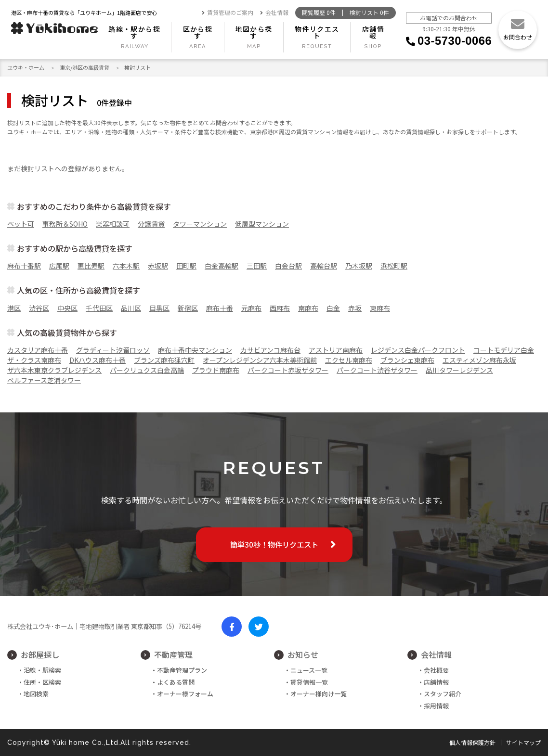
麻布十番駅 (24, 266)
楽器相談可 (113, 224)
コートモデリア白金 (504, 350)
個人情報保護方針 (472, 743)
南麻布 (308, 308)
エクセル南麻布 (349, 360)
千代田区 (99, 308)
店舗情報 (373, 32)
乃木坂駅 (359, 266)
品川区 (131, 308)
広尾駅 (59, 266)
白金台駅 (288, 266)
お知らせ (303, 654)
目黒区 (159, 308)
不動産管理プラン (182, 670)
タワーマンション (200, 224)
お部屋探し (40, 654)
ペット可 (21, 224)
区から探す (198, 32)
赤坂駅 (158, 266)
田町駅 (186, 266)
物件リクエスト (317, 32)
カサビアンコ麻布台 (270, 350)
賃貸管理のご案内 (228, 13)
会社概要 (436, 670)
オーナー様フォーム (185, 694)
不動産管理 (173, 654)
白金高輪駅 (222, 266)
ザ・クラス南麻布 (34, 360)
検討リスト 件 (369, 13)
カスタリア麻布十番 (38, 350)
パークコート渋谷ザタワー (377, 370)
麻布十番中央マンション (195, 350)
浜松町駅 (394, 266)
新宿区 (188, 308)
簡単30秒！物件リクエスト (274, 544)
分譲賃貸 (151, 224)
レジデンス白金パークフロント (418, 350)
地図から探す (254, 32)
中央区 (67, 308)
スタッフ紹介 (443, 694)
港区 (14, 308)
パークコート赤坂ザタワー (288, 370)
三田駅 (257, 266)
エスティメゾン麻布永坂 (479, 360)
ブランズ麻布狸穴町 (164, 360)
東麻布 (380, 308)
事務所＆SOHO (65, 224)
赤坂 (355, 308)
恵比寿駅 (91, 266)
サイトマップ (523, 743)
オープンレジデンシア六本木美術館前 (260, 360)
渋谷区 (39, 308)
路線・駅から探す (134, 32)
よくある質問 (176, 682)
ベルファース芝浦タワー (44, 380)
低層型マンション (262, 224)
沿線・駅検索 (42, 670)
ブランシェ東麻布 (407, 360)
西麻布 (280, 308)
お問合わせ (518, 37)
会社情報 (274, 13)
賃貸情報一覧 (309, 682)
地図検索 (36, 694)
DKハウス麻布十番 (98, 360)
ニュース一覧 (309, 670)
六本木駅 (126, 266)
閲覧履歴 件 (319, 13)
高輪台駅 (324, 266)
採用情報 (436, 706)
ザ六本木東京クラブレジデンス (54, 370)
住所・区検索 (42, 682)
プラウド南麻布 (216, 370)
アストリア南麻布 (336, 350)
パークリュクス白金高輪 (147, 370)
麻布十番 (220, 308)
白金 (333, 308)
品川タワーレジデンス (459, 370)
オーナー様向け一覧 (319, 694)
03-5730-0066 (455, 41)
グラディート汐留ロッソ (113, 350)
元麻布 (251, 308)
